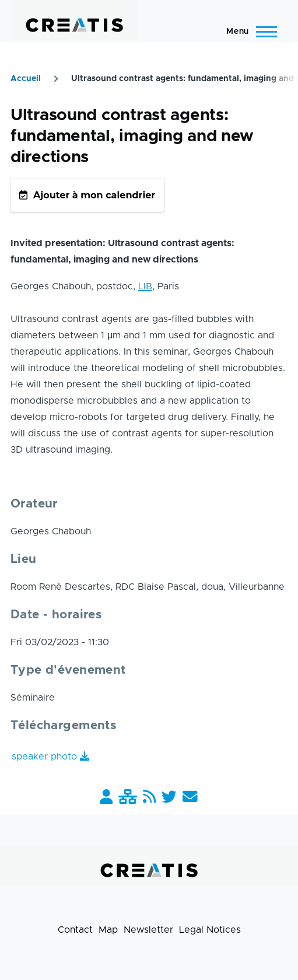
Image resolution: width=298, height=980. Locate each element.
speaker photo (44, 757)
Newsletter (148, 930)
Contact (75, 930)
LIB (145, 286)
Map (108, 930)
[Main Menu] (248, 32)
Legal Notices (210, 930)
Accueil (26, 79)
